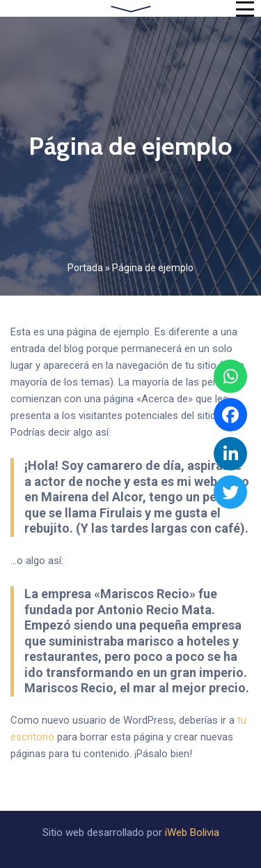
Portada (85, 268)
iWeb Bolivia (192, 832)
